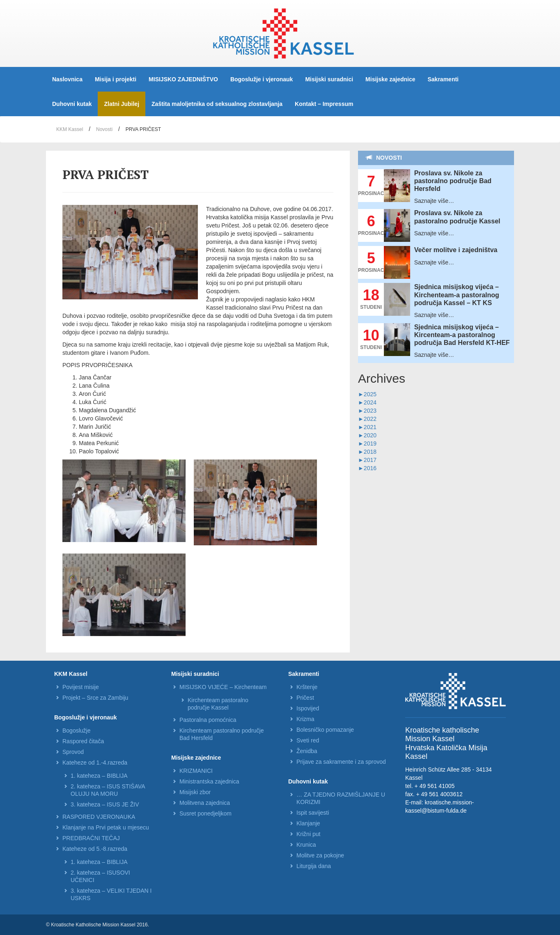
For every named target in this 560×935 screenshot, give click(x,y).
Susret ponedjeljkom (205, 813)
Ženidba (307, 751)
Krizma (305, 719)
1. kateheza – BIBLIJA (99, 776)
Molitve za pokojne (320, 855)
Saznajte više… (434, 201)
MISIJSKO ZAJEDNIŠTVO (183, 79)
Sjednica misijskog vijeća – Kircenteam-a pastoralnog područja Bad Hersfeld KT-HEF (462, 335)
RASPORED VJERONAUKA (99, 817)
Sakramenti (443, 79)
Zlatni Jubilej (122, 104)
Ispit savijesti (313, 813)
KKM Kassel (70, 129)
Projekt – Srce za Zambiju (95, 698)
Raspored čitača (83, 741)
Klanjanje (308, 823)
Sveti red (308, 740)
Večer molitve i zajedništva (456, 250)
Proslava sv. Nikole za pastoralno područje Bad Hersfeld (453, 181)
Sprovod (73, 752)
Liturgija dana (314, 866)
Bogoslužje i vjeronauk (262, 79)
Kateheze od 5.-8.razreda (95, 849)
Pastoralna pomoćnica (208, 720)
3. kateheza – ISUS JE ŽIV (105, 804)
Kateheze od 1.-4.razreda (95, 763)
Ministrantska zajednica (209, 781)
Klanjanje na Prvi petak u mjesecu (106, 827)
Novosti (104, 129)
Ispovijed (308, 708)
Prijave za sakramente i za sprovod (341, 762)
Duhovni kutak (72, 104)
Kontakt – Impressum (324, 104)
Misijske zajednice (390, 79)
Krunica (306, 845)
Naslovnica (67, 79)
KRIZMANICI (196, 771)
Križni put (308, 834)
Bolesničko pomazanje (325, 730)
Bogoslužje (77, 731)
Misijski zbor (195, 792)
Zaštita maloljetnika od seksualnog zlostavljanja (217, 104)
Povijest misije (81, 687)
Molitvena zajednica (205, 803)
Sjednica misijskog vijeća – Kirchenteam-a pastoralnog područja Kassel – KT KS (457, 295)
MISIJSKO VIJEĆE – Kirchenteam (223, 687)
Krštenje (307, 687)
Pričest (305, 698)
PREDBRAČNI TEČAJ (91, 838)
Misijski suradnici (329, 79)
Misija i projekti (116, 79)
